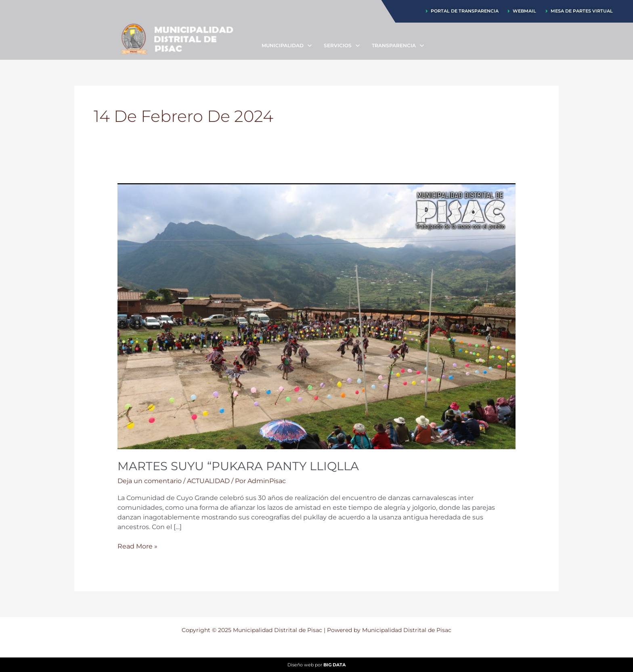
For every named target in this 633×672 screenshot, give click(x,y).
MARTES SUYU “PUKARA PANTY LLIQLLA (242, 466)
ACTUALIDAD (208, 481)
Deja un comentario (150, 481)
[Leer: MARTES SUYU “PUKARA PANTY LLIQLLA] (317, 316)
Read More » (137, 546)
